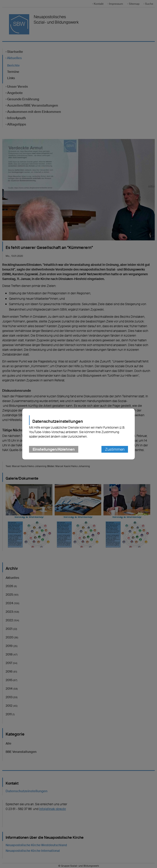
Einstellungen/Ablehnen (54, 449)
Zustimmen (115, 449)
